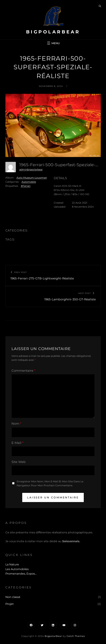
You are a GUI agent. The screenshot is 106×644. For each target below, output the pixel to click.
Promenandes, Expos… (21, 574)
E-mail (17, 443)
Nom (16, 424)
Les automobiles (17, 569)
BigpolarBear (53, 32)
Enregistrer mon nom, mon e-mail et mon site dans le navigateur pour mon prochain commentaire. (50, 483)
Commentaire (23, 371)
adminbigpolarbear (31, 169)
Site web (19, 462)
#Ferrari (26, 186)
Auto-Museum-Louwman (32, 178)
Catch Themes (76, 636)
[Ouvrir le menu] (53, 43)
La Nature (12, 564)
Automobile (29, 182)
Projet (10, 604)
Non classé (13, 597)
